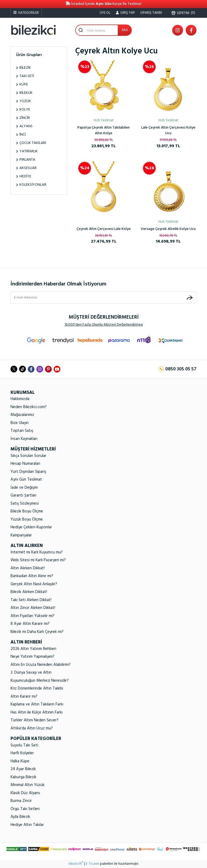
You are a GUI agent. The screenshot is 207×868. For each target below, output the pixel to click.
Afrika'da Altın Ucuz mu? (32, 728)
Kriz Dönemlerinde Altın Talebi (37, 688)
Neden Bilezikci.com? (29, 407)
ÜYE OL (105, 13)
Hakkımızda (20, 399)
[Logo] (33, 30)
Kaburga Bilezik (23, 777)
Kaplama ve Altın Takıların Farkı (37, 704)
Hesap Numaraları (25, 464)
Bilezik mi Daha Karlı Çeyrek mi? (37, 632)
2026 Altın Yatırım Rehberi (33, 649)
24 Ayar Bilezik (23, 769)
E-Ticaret (92, 864)
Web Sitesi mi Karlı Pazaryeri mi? (38, 560)
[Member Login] (125, 13)
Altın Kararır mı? (24, 697)
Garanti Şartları (23, 495)
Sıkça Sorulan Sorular (28, 456)
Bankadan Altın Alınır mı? (32, 576)
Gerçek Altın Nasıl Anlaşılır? (34, 584)
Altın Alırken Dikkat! (28, 568)
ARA (125, 30)
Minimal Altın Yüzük (27, 785)
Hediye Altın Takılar (27, 825)
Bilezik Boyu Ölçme (27, 511)
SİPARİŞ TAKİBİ (151, 13)
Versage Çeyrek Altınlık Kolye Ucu (168, 229)
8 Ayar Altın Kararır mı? (30, 624)
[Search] (103, 30)
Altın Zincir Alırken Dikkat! (33, 608)
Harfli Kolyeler (22, 753)
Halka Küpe (20, 761)
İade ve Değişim (24, 488)
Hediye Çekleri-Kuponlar (31, 527)
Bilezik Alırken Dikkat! (29, 592)
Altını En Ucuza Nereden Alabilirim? (41, 665)
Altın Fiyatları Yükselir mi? (32, 616)
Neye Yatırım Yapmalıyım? (32, 657)
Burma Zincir (21, 801)
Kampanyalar (21, 535)
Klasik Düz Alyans (25, 793)
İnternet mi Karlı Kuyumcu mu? (37, 552)
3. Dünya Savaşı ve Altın (31, 673)
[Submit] (190, 297)
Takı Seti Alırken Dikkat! (31, 600)
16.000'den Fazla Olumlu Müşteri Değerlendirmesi (104, 325)
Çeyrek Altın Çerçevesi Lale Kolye (104, 229)
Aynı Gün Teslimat (26, 480)
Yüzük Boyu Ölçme (27, 519)
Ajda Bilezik (20, 817)
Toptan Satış (22, 431)
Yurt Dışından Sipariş (28, 472)
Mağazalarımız (22, 415)
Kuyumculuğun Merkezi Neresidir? (40, 681)
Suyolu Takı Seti (24, 745)
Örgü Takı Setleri (25, 809)
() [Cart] (183, 13)
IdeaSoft (76, 864)
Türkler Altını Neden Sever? (34, 720)
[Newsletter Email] (103, 298)
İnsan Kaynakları (24, 439)
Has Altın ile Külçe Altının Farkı (37, 712)
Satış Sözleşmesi (25, 504)
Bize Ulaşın (20, 423)
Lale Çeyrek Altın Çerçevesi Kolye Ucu (168, 130)
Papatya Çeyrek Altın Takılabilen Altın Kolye (103, 130)
